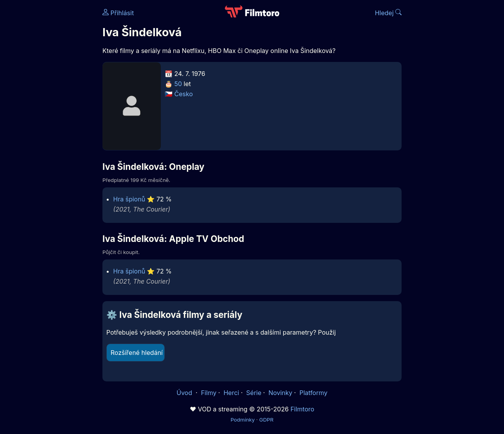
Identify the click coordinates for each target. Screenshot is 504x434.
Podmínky (243, 420)
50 (178, 84)
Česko (184, 94)
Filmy (209, 393)
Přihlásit (118, 13)
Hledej (388, 13)
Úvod (185, 393)
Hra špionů (129, 199)
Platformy (314, 393)
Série (254, 393)
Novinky (280, 393)
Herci (231, 393)
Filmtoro (302, 409)
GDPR (266, 420)
